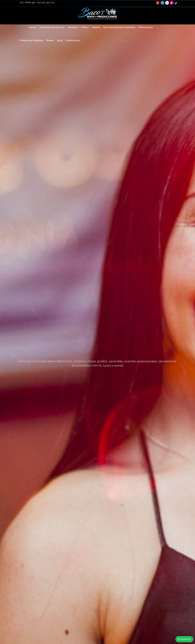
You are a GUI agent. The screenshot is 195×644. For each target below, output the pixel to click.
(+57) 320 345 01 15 (46, 2)
